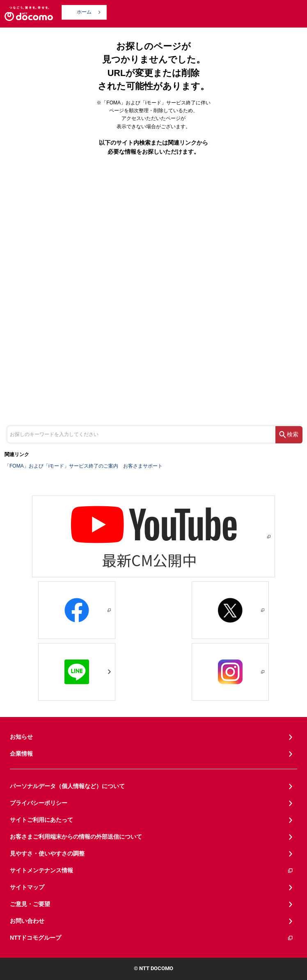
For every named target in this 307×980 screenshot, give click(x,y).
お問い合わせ (27, 921)
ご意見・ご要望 (30, 904)
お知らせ (21, 737)
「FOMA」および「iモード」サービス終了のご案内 (61, 466)
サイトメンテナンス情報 (152, 870)
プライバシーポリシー (39, 803)
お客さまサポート (143, 466)
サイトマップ (27, 887)
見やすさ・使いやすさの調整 (47, 853)
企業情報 (21, 754)
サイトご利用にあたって (41, 820)
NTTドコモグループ (152, 938)
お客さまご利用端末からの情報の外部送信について (76, 837)
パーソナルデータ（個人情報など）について (67, 786)
